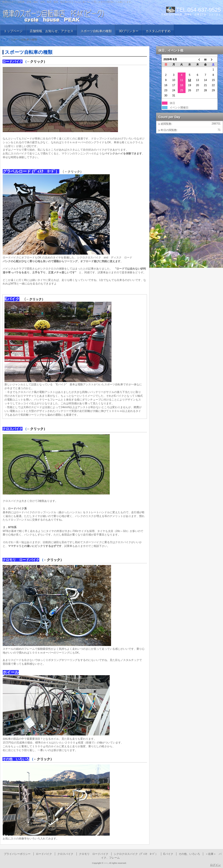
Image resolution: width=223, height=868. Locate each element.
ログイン (215, 865)
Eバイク (168, 854)
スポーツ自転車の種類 (96, 31)
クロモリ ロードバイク (94, 854)
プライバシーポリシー (17, 854)
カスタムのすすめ (158, 31)
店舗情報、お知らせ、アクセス (52, 31)
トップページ (13, 31)
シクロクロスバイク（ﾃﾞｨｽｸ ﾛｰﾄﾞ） (136, 854)
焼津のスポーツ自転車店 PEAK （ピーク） (54, 16)
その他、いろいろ (189, 854)
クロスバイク (65, 854)
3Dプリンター (129, 31)
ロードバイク (44, 854)
